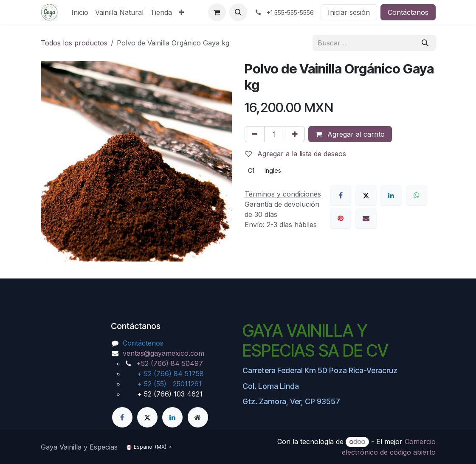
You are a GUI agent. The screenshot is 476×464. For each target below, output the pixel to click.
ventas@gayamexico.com (163, 353)
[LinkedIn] (391, 195)
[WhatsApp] (417, 195)
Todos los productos (74, 43)
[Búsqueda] (425, 43)
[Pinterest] (341, 218)
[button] (238, 12)
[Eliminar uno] (255, 134)
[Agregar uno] (295, 134)
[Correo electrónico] (366, 218)
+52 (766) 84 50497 (170, 363)
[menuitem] (80, 12)
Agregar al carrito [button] (350, 134)
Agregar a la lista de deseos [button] (296, 154)
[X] (366, 195)
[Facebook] (341, 195)
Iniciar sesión (349, 12)
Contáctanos (408, 12)
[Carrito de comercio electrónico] (217, 12)
